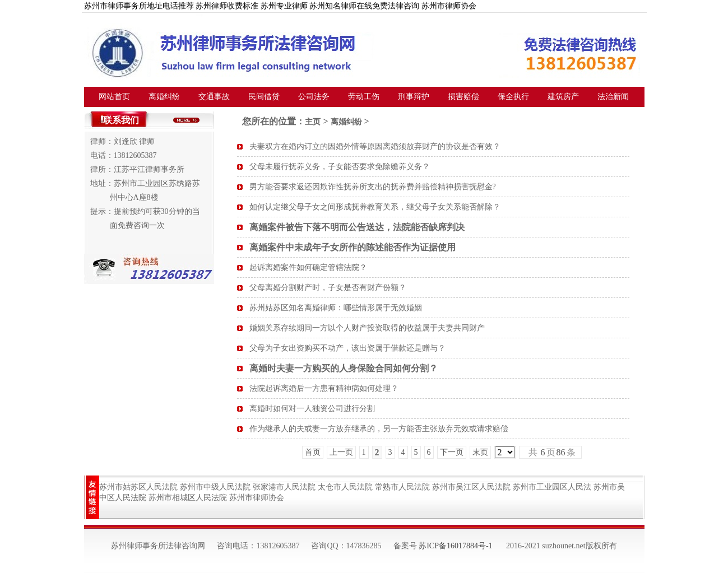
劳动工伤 (364, 97)
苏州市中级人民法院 (215, 487)
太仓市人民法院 (345, 487)
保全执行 (513, 97)
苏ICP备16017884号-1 (455, 546)
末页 (480, 452)
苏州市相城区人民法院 (188, 498)
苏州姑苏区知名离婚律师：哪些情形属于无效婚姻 (336, 308)
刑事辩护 (414, 97)
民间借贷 (264, 97)
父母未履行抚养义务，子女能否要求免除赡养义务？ (340, 167)
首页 (313, 452)
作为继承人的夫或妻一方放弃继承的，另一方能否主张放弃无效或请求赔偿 (379, 429)
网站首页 (114, 97)
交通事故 (214, 97)
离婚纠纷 (164, 97)
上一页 (341, 452)
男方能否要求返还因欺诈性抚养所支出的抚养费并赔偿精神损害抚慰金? (373, 187)
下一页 (452, 452)
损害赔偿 (463, 97)
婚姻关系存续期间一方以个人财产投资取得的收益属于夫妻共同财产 (367, 328)
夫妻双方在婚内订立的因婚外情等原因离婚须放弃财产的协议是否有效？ (375, 146)
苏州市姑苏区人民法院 (138, 487)
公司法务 (314, 97)
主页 (313, 122)
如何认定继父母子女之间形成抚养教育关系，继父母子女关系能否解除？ (375, 207)
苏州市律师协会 (257, 498)
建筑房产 (563, 97)
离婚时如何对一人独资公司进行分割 (312, 409)
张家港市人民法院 (284, 487)
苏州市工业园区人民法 (552, 487)
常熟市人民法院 (402, 487)
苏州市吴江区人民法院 (471, 487)
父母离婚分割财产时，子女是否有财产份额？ (328, 288)
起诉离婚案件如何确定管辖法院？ (308, 267)
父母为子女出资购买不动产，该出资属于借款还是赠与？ (347, 348)
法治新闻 (613, 97)
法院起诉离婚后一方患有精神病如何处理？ (324, 388)
